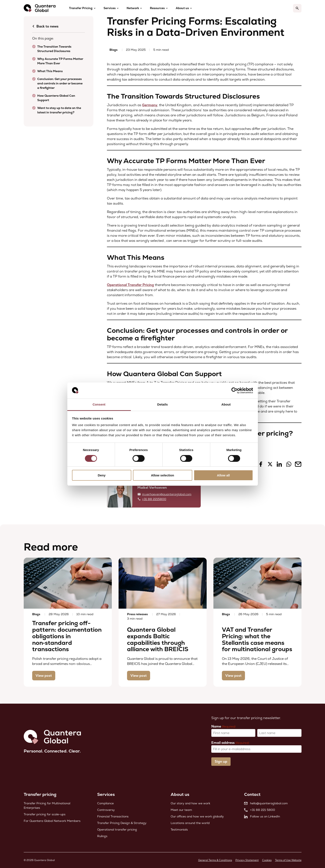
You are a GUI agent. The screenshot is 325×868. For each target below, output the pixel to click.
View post (44, 676)
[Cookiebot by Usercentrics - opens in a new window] (234, 391)
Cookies (267, 860)
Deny (102, 475)
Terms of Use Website (288, 860)
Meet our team (181, 810)
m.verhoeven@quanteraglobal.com (167, 494)
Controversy (106, 810)
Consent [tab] (99, 404)
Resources (157, 8)
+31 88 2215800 (154, 499)
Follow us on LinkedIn (262, 816)
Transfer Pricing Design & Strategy (122, 823)
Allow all (223, 475)
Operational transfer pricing (117, 829)
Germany (150, 105)
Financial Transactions (113, 816)
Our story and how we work (190, 803)
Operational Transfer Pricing (130, 285)
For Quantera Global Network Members (52, 821)
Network (133, 8)
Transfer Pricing (81, 8)
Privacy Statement (247, 860)
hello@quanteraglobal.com (266, 803)
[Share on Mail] (298, 466)
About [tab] (226, 404)
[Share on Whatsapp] (289, 466)
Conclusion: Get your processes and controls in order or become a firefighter (60, 83)
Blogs (113, 50)
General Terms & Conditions (215, 860)
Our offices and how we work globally (197, 816)
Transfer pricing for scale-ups (45, 814)
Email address (230, 743)
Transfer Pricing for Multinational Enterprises (47, 805)
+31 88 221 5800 (260, 810)
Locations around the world (190, 823)
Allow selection (162, 475)
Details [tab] (163, 404)
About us (182, 8)
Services (110, 8)
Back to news (45, 26)
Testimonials (179, 829)
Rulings (102, 836)
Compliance (105, 803)
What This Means (50, 71)
